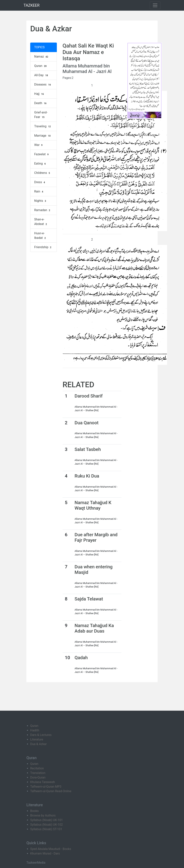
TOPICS (39, 47)
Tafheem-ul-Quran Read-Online (51, 791)
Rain (39, 192)
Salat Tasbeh (88, 449)
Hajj (39, 94)
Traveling (43, 126)
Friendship (43, 247)
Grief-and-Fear (41, 115)
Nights (41, 201)
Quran (41, 66)
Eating (40, 164)
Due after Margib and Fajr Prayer (96, 537)
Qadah (81, 658)
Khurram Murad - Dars (45, 853)
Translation (38, 773)
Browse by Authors (43, 815)
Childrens (42, 173)
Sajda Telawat (89, 599)
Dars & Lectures (41, 735)
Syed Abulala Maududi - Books (51, 849)
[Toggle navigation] (155, 5)
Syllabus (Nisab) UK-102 (46, 825)
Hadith (35, 730)
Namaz (42, 57)
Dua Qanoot (86, 423)
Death (41, 103)
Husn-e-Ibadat (40, 236)
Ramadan (43, 210)
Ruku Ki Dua (87, 476)
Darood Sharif (88, 396)
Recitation (37, 768)
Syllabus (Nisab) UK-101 (46, 820)
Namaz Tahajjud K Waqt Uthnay (93, 505)
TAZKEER (32, 5)
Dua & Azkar (38, 744)
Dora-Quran (38, 777)
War (39, 145)
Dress (40, 182)
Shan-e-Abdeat (41, 222)
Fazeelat (42, 154)
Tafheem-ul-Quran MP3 (46, 787)
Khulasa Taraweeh (43, 782)
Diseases (43, 85)
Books (34, 811)
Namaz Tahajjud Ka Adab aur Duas (94, 628)
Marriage (43, 136)
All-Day (42, 75)
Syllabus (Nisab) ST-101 (46, 829)
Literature (37, 739)
